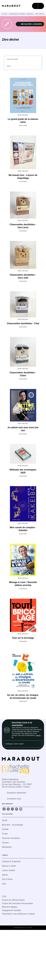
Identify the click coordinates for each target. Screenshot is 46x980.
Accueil (4, 14)
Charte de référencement (13, 900)
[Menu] (38, 6)
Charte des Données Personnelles (17, 903)
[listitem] (4, 809)
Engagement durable (11, 910)
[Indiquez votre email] (20, 744)
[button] (30, 24)
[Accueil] (12, 6)
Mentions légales (10, 907)
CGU (4, 897)
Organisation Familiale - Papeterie (21, 14)
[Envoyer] (39, 744)
